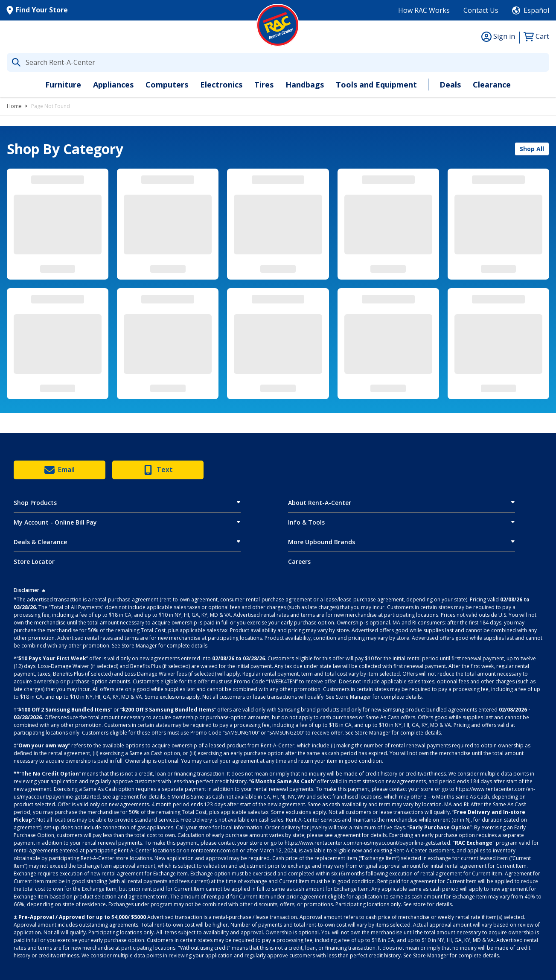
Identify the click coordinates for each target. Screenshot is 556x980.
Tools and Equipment (376, 85)
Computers (167, 85)
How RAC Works (424, 10)
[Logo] (278, 25)
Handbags (305, 85)
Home (14, 106)
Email (60, 470)
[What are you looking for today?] (278, 62)
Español (536, 10)
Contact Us (481, 10)
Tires (264, 85)
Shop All (532, 149)
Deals (450, 85)
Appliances (113, 85)
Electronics (221, 85)
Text (158, 470)
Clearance (492, 85)
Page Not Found (51, 106)
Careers (299, 561)
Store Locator (34, 561)
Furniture (63, 85)
